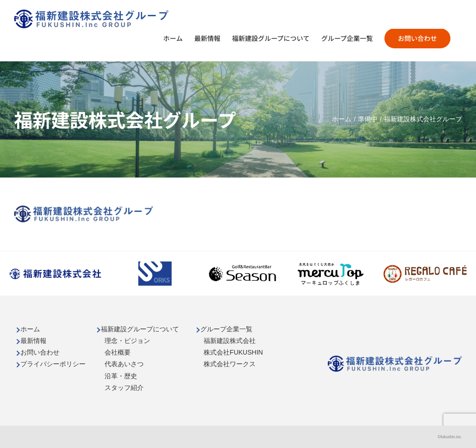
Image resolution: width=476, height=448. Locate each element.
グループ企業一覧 (226, 329)
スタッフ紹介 (124, 388)
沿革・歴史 (121, 376)
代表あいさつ (124, 364)
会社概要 (118, 352)
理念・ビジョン (127, 341)
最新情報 (33, 341)
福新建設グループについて (140, 329)
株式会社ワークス (230, 364)
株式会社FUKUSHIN (233, 352)
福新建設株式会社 (230, 341)
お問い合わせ (40, 352)
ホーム (30, 329)
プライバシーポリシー (53, 364)
